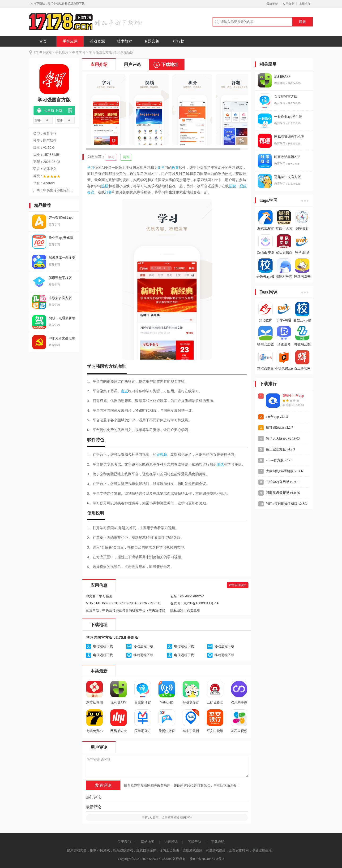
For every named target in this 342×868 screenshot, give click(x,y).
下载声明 (218, 842)
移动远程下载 (143, 646)
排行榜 (179, 41)
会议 (91, 192)
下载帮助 (194, 842)
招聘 (232, 186)
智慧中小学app (293, 396)
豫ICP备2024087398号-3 (207, 859)
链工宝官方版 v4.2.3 (280, 449)
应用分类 (288, 4)
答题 (105, 186)
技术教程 (124, 41)
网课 (126, 157)
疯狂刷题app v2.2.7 (280, 428)
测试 (220, 464)
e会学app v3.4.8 (277, 417)
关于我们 (124, 842)
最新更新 (272, 4)
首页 (43, 41)
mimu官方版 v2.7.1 (279, 460)
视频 (243, 186)
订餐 (108, 192)
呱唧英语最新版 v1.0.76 (283, 493)
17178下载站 (43, 52)
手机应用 (70, 41)
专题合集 (152, 41)
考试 (124, 391)
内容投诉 (171, 842)
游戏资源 (97, 41)
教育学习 (79, 52)
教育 (175, 168)
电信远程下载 (103, 646)
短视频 (162, 455)
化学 (161, 168)
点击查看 (193, 610)
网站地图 (148, 842)
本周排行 (305, 4)
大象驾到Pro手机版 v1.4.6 (284, 471)
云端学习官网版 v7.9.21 (283, 482)
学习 (111, 157)
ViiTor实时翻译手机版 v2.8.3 (286, 504)
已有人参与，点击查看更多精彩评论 (167, 818)
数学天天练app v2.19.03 (283, 438)
